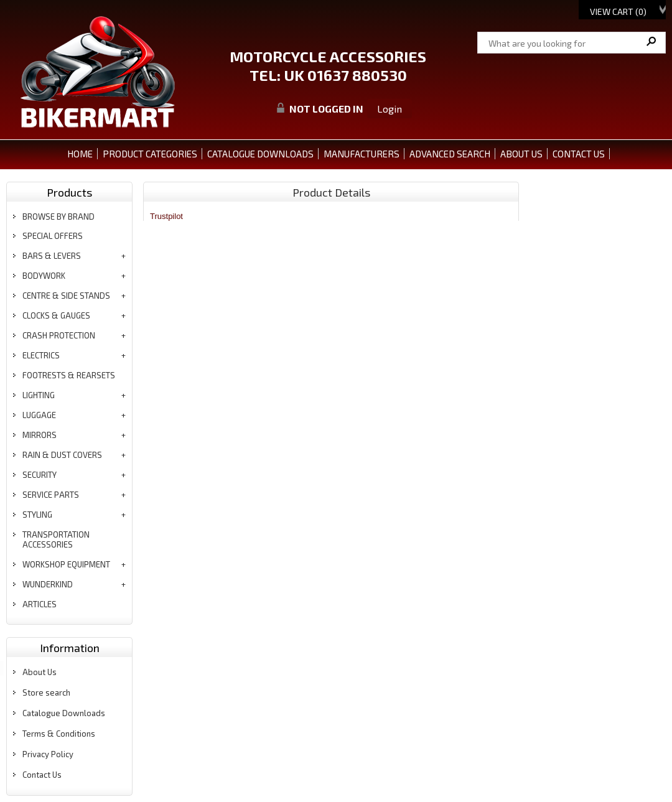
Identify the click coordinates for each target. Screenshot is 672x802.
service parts (51, 495)
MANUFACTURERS (362, 154)
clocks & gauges (56, 315)
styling (37, 515)
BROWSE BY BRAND (58, 217)
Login (390, 109)
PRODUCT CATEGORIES (150, 154)
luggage (39, 415)
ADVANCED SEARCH (450, 154)
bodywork (44, 276)
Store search (46, 692)
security (40, 475)
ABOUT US (521, 154)
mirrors (40, 435)
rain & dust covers (62, 455)
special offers (53, 236)
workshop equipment (66, 564)
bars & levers (52, 256)
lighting (39, 395)
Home (80, 154)
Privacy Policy (48, 754)
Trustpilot (166, 216)
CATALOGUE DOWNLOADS (260, 154)
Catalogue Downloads (64, 713)
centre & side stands (66, 296)
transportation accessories (56, 539)
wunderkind (48, 584)
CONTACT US (579, 154)
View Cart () (618, 12)
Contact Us (42, 775)
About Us (40, 672)
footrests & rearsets (69, 375)
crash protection (59, 335)
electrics (41, 355)
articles (40, 604)
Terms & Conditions (59, 734)
